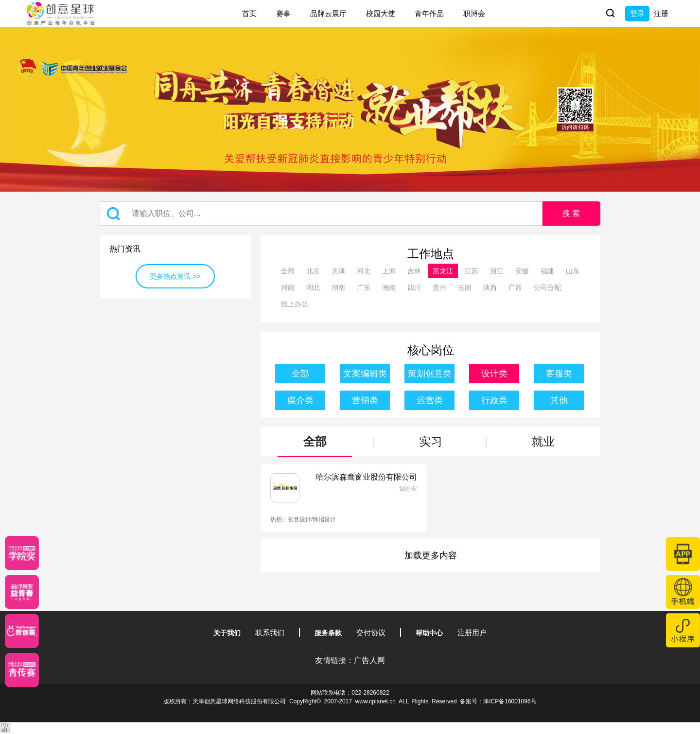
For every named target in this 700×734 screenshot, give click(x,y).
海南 (389, 287)
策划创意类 (430, 374)
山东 (573, 271)
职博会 (474, 13)
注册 (661, 13)
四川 (414, 287)
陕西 (490, 287)
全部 (288, 271)
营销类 (365, 400)
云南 (465, 287)
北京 (313, 271)
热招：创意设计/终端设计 (303, 519)
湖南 (338, 287)
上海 (389, 271)
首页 (249, 13)
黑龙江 (443, 271)
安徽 (522, 271)
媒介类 (300, 400)
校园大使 (381, 13)
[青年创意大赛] (22, 592)
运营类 (430, 400)
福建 (547, 271)
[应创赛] (22, 631)
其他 (559, 400)
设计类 (494, 374)
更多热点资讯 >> (175, 276)
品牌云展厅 (328, 13)
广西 (515, 287)
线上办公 (295, 304)
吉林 (414, 271)
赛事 (283, 13)
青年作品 (429, 13)
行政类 (494, 400)
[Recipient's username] (321, 214)
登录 (637, 13)
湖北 (313, 287)
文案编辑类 (365, 374)
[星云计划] (22, 553)
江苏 (472, 271)
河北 (364, 271)
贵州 (439, 287)
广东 (364, 287)
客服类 (559, 374)
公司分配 (547, 287)
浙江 (497, 271)
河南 (288, 287)
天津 (338, 271)
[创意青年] (22, 670)
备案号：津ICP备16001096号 (498, 701)
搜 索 (571, 213)
